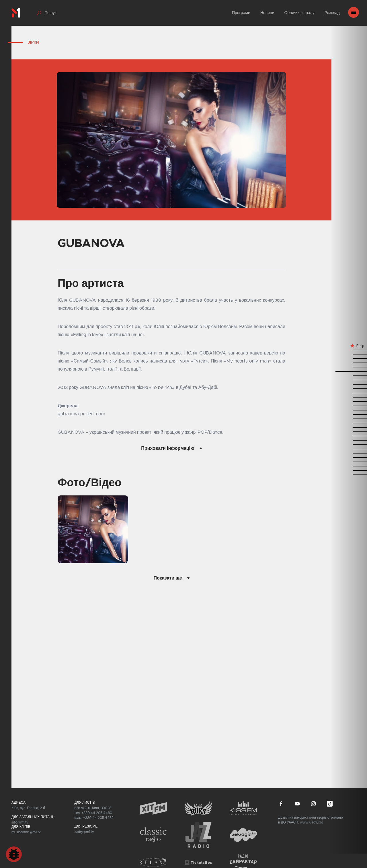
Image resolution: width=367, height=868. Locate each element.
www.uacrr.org (312, 822)
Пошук (50, 13)
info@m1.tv (20, 822)
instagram (313, 804)
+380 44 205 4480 (97, 813)
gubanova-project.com (81, 414)
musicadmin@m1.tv (26, 832)
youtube (297, 804)
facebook (281, 804)
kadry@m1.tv (84, 832)
